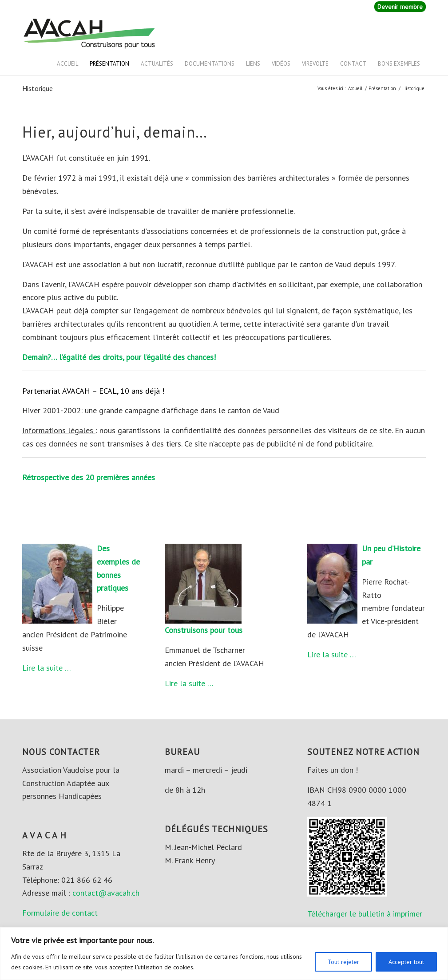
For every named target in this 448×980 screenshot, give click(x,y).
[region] (224, 954)
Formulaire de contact (60, 913)
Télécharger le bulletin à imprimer (365, 914)
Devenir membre (400, 7)
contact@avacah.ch (106, 893)
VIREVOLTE (315, 64)
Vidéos (281, 64)
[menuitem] (398, 7)
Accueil (67, 64)
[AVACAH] (89, 33)
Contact (353, 64)
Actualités (157, 64)
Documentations (210, 64)
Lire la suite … (47, 668)
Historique (38, 88)
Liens (253, 64)
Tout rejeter (343, 962)
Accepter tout (406, 962)
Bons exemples (399, 64)
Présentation (109, 64)
